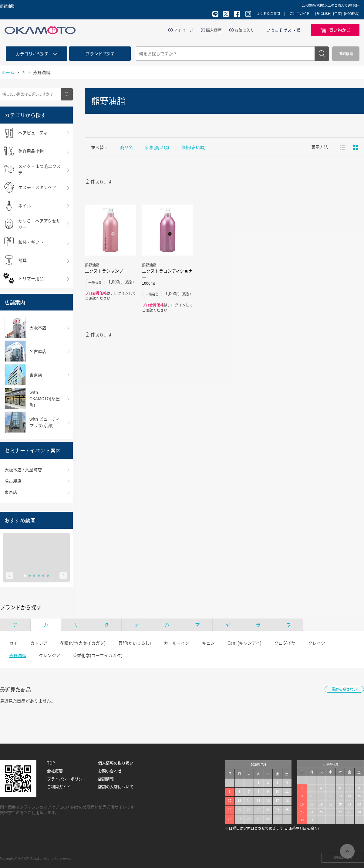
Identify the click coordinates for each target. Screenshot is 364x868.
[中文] (338, 14)
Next (63, 575)
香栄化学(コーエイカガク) (98, 655)
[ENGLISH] (323, 14)
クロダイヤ (285, 643)
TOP (51, 763)
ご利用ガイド (300, 14)
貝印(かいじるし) (135, 643)
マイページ (183, 30)
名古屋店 (13, 481)
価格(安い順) (194, 147)
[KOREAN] (352, 14)
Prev (10, 575)
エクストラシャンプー (106, 271)
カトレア (39, 643)
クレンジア (49, 655)
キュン (208, 643)
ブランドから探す (21, 607)
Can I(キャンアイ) (244, 643)
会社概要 (55, 771)
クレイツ (317, 643)
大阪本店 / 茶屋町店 (23, 470)
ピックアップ (356, 147)
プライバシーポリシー (67, 779)
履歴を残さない (344, 689)
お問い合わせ (110, 771)
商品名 (126, 147)
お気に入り (244, 30)
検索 (322, 54)
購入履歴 (214, 30)
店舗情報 (106, 779)
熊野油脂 (18, 655)
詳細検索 (346, 54)
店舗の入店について (116, 787)
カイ (13, 643)
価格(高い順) (157, 147)
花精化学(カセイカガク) (83, 643)
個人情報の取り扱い (116, 763)
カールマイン (177, 643)
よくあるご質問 (268, 14)
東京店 (11, 492)
